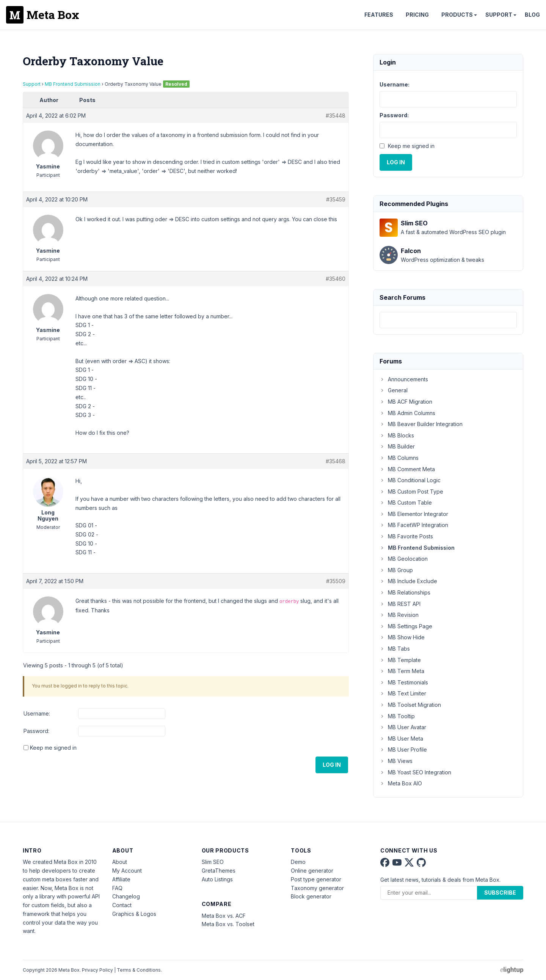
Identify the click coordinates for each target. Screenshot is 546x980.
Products (457, 15)
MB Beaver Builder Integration (421, 424)
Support (499, 15)
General (394, 390)
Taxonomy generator (317, 888)
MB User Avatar (403, 727)
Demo (298, 862)
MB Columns (399, 458)
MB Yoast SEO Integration (415, 772)
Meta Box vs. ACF (224, 916)
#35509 (336, 581)
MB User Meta (401, 739)
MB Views (396, 761)
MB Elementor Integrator (414, 514)
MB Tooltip (397, 716)
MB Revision (399, 615)
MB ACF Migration (406, 402)
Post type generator (316, 879)
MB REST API (400, 604)
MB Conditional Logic (410, 480)
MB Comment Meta (407, 469)
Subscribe (500, 893)
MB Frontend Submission (73, 84)
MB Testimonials (404, 682)
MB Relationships (405, 592)
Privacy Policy (97, 970)
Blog (532, 15)
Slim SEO (213, 862)
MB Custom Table (406, 503)
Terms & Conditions (139, 970)
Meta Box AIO (401, 783)
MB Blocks (397, 435)
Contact (122, 905)
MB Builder (397, 446)
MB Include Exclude (408, 581)
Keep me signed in (53, 748)
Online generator (312, 871)
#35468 (336, 461)
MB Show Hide (402, 637)
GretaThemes (219, 871)
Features (379, 15)
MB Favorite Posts (406, 536)
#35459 (336, 199)
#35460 (336, 279)
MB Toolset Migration (410, 705)
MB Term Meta (402, 671)
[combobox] (448, 320)
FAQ (117, 888)
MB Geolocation (404, 559)
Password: (36, 731)
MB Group (396, 570)
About (120, 862)
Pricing (417, 15)
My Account (127, 871)
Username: (37, 713)
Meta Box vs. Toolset (228, 924)
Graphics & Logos (134, 914)
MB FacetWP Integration (414, 525)
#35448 (336, 116)
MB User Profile (403, 750)
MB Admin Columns (407, 413)
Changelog (126, 896)
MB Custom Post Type (411, 492)
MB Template (400, 660)
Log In (332, 765)
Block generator (311, 896)
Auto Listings (217, 879)
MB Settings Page (406, 626)
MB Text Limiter (403, 693)
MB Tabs (395, 649)
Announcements (404, 379)
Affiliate (121, 879)
